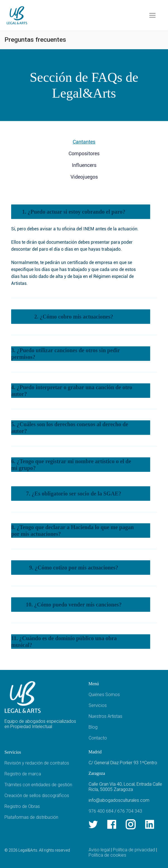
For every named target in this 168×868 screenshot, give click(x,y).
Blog (93, 727)
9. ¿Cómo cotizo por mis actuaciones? (74, 568)
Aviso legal (99, 850)
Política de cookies (107, 855)
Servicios (98, 705)
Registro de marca (23, 774)
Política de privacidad (134, 850)
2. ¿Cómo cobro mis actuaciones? (74, 317)
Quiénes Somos (104, 695)
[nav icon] (152, 15)
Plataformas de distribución (31, 817)
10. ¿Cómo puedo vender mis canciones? (74, 605)
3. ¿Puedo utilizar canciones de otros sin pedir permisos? (65, 354)
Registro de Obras (22, 806)
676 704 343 (130, 811)
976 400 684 (101, 811)
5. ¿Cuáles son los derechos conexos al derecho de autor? (70, 428)
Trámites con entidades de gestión (38, 785)
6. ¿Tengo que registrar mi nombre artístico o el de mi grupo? (71, 465)
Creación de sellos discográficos (37, 796)
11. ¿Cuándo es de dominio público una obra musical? (64, 642)
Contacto (98, 738)
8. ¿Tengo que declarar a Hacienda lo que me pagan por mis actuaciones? (72, 531)
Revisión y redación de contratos (37, 763)
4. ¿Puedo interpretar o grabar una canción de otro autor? (72, 391)
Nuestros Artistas (105, 716)
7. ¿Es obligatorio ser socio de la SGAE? (74, 494)
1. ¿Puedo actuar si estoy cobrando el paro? (74, 212)
